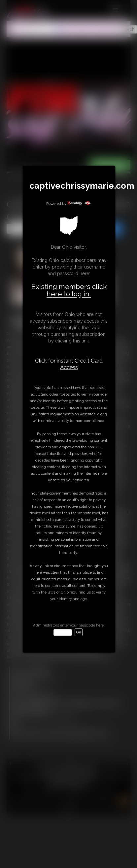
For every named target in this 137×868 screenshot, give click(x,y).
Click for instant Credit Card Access (69, 364)
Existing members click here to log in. (69, 290)
